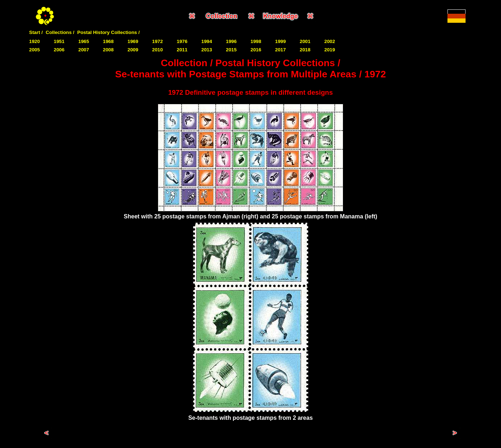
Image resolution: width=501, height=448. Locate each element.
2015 (232, 50)
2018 (305, 50)
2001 (305, 41)
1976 (182, 41)
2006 (59, 50)
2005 (35, 50)
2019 (330, 50)
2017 (281, 50)
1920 (35, 41)
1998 (256, 41)
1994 (207, 41)
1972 (158, 41)
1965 (84, 41)
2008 (109, 50)
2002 (330, 41)
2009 (133, 50)
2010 (158, 50)
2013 (207, 50)
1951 (59, 41)
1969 (133, 41)
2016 (256, 50)
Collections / (60, 32)
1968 (109, 41)
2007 (84, 50)
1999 (281, 41)
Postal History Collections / (109, 32)
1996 (232, 41)
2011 (182, 50)
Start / (36, 32)
